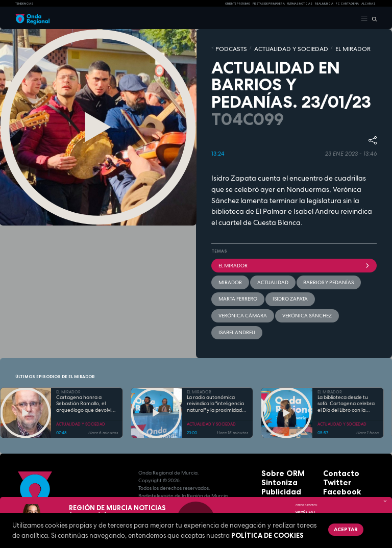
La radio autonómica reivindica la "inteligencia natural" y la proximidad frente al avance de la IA (215, 370)
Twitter (333, 447)
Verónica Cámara (275, 287)
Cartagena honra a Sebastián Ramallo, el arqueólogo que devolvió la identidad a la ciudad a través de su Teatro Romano (85, 370)
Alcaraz (369, 4)
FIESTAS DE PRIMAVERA (269, 4)
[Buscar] (372, 18)
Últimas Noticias (300, 4)
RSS (328, 477)
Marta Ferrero (353, 274)
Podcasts (225, 47)
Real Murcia (324, 4)
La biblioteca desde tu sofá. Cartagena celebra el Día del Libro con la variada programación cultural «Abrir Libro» (346, 370)
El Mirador (294, 261)
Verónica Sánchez (326, 287)
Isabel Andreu (232, 301)
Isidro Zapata (230, 287)
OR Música (306, 512)
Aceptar (340, 528)
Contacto (336, 439)
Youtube (334, 470)
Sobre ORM (276, 439)
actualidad (261, 274)
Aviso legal (276, 485)
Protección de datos (288, 477)
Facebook (336, 454)
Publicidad (275, 454)
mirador (227, 274)
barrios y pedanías (305, 274)
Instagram (337, 462)
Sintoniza (274, 447)
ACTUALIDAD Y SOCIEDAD (267, 47)
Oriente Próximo (238, 4)
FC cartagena (347, 4)
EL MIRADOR (311, 47)
